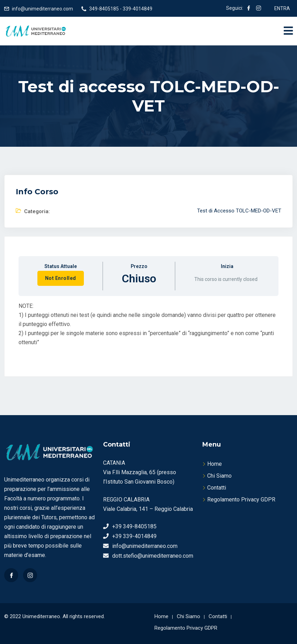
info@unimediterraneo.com (42, 9)
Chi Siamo (219, 476)
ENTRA (282, 8)
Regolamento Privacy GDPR (241, 500)
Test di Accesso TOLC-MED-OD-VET (239, 211)
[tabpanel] (148, 330)
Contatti (217, 488)
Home (215, 464)
